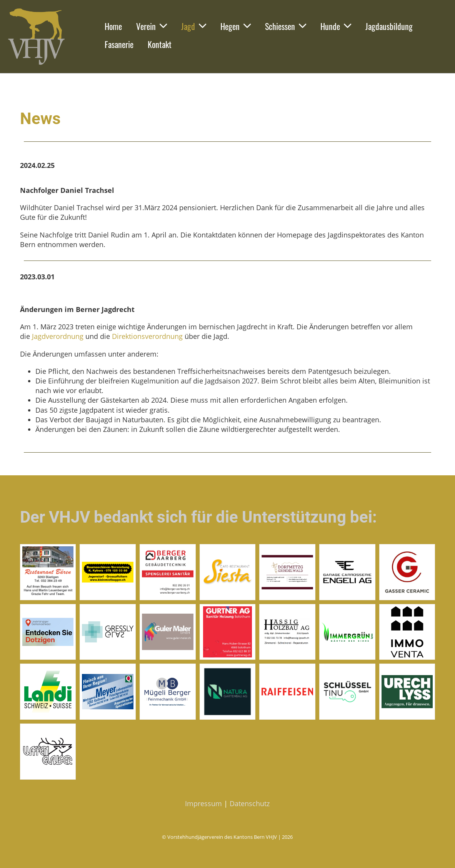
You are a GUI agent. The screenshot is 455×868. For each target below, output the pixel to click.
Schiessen (286, 26)
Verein (152, 26)
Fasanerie (119, 44)
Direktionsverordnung (147, 336)
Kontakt (160, 44)
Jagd (194, 26)
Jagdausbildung (389, 26)
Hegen (236, 26)
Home (113, 26)
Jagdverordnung (58, 336)
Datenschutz (250, 803)
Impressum (203, 803)
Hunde (336, 26)
